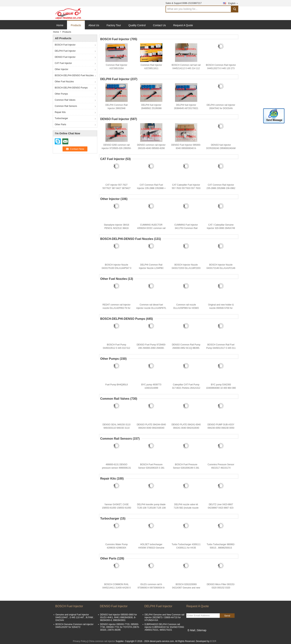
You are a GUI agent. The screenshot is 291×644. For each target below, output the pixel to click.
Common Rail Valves (65, 100)
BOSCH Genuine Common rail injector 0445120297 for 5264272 (75, 626)
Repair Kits (60, 112)
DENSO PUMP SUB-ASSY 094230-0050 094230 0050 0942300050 (221, 428)
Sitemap (201, 630)
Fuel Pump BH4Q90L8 (116, 385)
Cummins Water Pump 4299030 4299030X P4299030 (117, 548)
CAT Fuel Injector (63, 63)
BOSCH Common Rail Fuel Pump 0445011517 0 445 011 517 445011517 (221, 348)
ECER (213, 641)
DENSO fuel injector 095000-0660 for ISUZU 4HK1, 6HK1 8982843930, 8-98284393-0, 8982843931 (118, 617)
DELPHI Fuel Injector (65, 51)
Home (60, 25)
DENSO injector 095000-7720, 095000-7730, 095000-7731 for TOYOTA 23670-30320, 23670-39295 (120, 627)
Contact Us (159, 25)
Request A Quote (183, 25)
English (233, 3)
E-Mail (191, 630)
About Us (94, 25)
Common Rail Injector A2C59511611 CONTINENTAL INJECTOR (151, 68)
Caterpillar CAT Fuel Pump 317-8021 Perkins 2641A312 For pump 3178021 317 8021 (186, 388)
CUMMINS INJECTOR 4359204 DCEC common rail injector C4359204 (151, 228)
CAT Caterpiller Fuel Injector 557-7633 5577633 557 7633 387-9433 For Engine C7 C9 (186, 188)
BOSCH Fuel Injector (65, 45)
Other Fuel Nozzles (64, 82)
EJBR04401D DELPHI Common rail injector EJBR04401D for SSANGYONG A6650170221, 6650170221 (164, 627)
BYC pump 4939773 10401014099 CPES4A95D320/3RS (151, 388)
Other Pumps (61, 94)
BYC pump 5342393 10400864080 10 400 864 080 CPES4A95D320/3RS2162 (221, 388)
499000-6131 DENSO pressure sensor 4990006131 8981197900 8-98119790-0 (117, 468)
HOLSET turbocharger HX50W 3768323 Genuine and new (151, 548)
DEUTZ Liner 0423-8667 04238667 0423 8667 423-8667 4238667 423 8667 (221, 508)
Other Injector (62, 69)
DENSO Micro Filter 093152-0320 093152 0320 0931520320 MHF (221, 588)
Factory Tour (114, 25)
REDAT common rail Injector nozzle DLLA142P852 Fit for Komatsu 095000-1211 (116, 308)
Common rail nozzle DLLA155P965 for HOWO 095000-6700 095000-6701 (186, 308)
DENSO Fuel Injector (65, 57)
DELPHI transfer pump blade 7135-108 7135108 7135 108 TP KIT (151, 508)
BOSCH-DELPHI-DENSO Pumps (71, 88)
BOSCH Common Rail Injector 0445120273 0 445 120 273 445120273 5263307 (221, 68)
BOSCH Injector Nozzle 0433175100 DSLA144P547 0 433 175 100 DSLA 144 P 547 (116, 268)
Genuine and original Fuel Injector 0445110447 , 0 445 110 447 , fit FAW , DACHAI (75, 617)
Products (76, 25)
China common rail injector (102, 641)
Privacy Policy (80, 641)
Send (227, 616)
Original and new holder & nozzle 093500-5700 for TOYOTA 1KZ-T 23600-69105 (221, 308)
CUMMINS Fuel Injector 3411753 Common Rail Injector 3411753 (186, 228)
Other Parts (60, 124)
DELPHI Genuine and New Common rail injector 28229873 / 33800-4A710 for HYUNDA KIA (164, 617)
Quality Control (137, 25)
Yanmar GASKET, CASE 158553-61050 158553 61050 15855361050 (117, 508)
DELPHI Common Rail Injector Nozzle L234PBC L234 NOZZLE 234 (151, 268)
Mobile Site (193, 635)
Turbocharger (61, 118)
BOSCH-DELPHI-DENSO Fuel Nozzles (74, 75)
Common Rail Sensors (66, 106)
